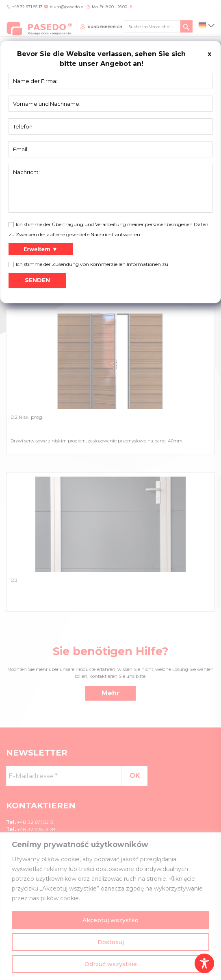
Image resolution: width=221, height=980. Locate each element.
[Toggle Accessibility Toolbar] (204, 963)
